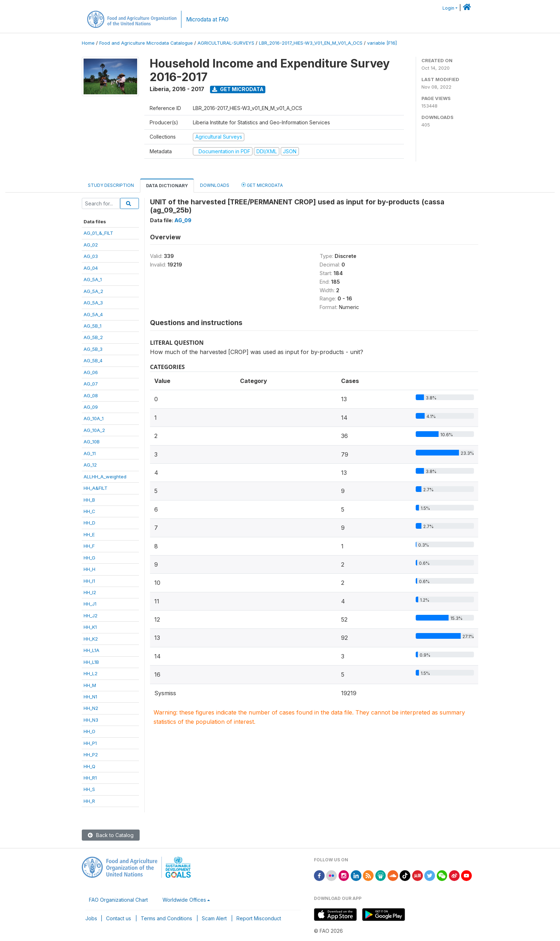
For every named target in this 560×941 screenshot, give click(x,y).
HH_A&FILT (96, 488)
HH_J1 (90, 604)
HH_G (89, 558)
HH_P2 (91, 755)
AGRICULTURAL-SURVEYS (226, 43)
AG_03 (91, 256)
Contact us (119, 918)
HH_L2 (91, 673)
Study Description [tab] (111, 185)
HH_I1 (89, 581)
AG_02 (91, 245)
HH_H (89, 569)
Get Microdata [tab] (262, 185)
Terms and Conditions (166, 918)
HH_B (89, 500)
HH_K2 (91, 639)
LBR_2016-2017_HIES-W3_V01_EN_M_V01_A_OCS (311, 43)
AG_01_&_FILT (98, 233)
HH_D (89, 523)
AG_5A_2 (93, 291)
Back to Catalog (111, 835)
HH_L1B (91, 662)
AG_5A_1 (93, 279)
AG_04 (91, 268)
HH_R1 (90, 778)
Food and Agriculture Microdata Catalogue (146, 43)
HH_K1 (90, 627)
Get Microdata (238, 89)
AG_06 (91, 372)
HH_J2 (91, 616)
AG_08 (91, 395)
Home (88, 43)
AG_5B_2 (93, 337)
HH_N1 (90, 697)
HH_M (90, 685)
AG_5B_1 (92, 326)
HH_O (89, 731)
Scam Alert (214, 918)
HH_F (89, 546)
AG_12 (90, 465)
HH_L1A (91, 650)
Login (448, 8)
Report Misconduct (259, 918)
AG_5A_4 (93, 314)
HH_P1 (90, 743)
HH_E (89, 534)
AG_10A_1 (94, 418)
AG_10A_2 (94, 430)
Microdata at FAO (207, 19)
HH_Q (89, 766)
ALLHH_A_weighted (105, 477)
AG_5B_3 (93, 349)
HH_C (89, 511)
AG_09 (91, 407)
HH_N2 (91, 708)
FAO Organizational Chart (118, 900)
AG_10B (92, 442)
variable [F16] (382, 43)
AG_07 (91, 384)
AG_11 (90, 453)
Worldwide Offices (184, 900)
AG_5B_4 (93, 360)
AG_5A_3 (93, 303)
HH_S (89, 789)
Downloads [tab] (215, 185)
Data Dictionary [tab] (167, 186)
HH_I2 (90, 592)
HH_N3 (91, 720)
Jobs (91, 918)
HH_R (89, 801)
